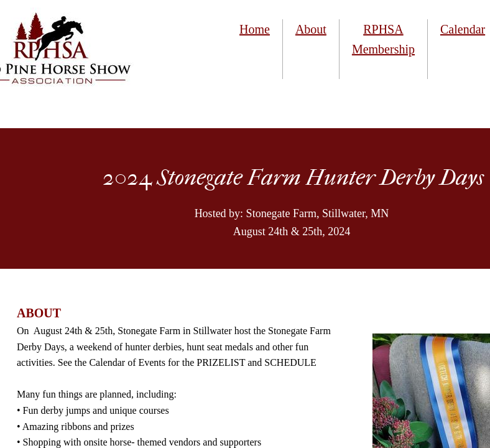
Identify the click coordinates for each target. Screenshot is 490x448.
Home (255, 29)
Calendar (463, 29)
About (311, 29)
